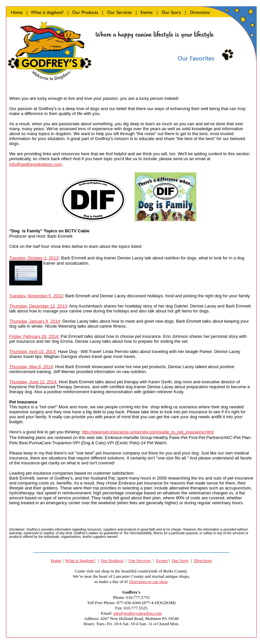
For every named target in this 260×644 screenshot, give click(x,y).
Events (162, 560)
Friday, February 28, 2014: (34, 336)
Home (56, 560)
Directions (203, 560)
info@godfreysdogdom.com (35, 164)
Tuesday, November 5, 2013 (36, 296)
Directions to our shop (148, 582)
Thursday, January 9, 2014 (35, 321)
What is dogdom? (81, 560)
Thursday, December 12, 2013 (38, 306)
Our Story (180, 560)
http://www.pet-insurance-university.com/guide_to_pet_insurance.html (148, 432)
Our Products (112, 560)
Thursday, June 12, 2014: (33, 382)
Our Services (140, 560)
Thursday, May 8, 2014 (31, 367)
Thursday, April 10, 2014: (33, 351)
